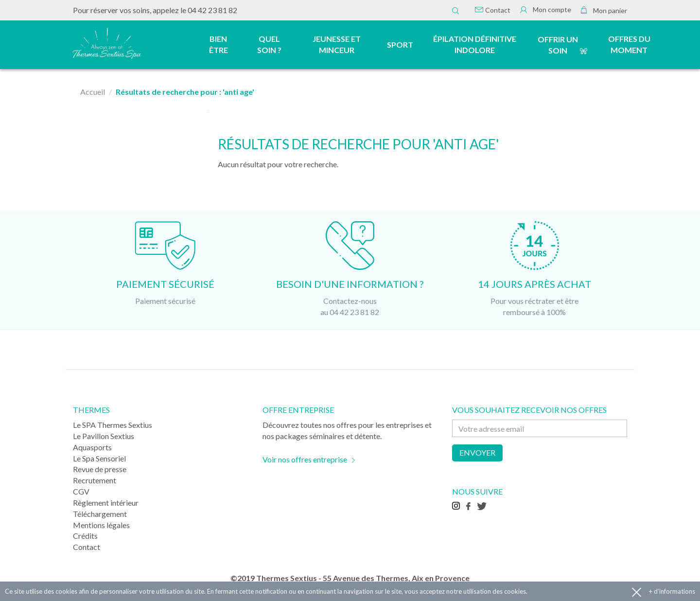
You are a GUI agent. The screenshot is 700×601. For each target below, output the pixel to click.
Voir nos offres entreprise (305, 459)
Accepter (637, 592)
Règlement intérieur (106, 503)
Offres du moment (629, 44)
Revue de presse (100, 469)
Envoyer (477, 452)
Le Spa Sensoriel (99, 458)
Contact (493, 10)
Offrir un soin (558, 45)
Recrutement (95, 480)
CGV (81, 491)
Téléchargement (100, 514)
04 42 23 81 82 (212, 10)
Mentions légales (101, 525)
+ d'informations (672, 591)
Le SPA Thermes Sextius (113, 425)
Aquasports (92, 447)
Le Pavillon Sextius (104, 436)
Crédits (85, 536)
